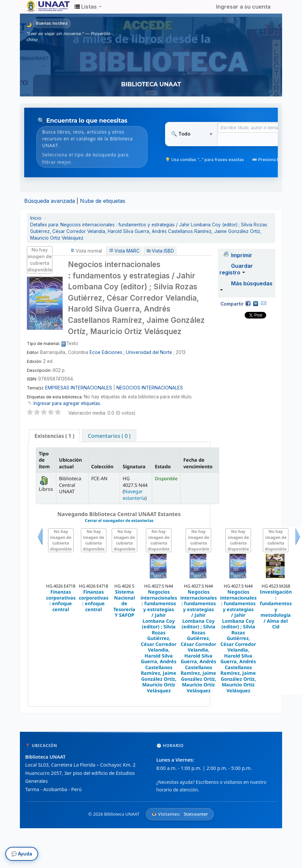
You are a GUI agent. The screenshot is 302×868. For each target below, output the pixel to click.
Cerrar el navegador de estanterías (119, 521)
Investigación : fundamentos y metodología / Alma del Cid (276, 609)
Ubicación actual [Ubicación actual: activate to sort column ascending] (70, 463)
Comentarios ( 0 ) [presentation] (109, 436)
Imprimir (242, 255)
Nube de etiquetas (103, 201)
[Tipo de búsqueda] (191, 134)
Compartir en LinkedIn (256, 303)
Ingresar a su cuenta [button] (243, 7)
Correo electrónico (264, 303)
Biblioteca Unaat (43, 7)
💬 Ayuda (22, 854)
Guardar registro (236, 269)
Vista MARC (127, 251)
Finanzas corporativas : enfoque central (61, 601)
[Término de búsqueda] (255, 128)
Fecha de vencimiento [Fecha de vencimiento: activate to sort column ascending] (198, 463)
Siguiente (298, 545)
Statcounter (196, 814)
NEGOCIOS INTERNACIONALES (150, 388)
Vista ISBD (163, 251)
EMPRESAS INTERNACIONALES (79, 388)
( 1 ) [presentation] (54, 436)
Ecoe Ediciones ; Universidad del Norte (131, 352)
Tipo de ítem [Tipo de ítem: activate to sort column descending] (44, 460)
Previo (40, 545)
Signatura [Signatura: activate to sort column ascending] (134, 466)
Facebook (248, 303)
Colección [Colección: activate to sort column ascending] (102, 466)
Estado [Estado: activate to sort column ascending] (163, 466)
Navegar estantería (134, 494)
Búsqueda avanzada (50, 201)
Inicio (36, 218)
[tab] (54, 436)
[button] (88, 7)
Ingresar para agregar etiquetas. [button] (67, 403)
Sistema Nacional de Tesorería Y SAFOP (124, 603)
